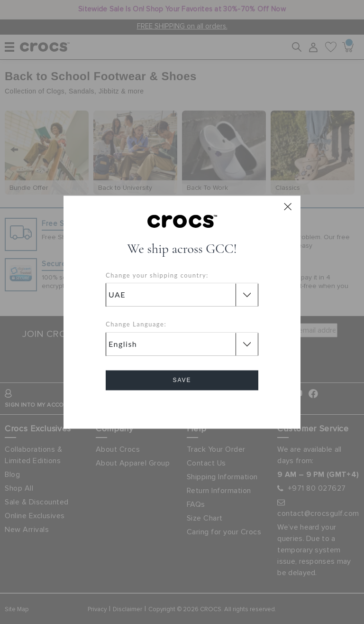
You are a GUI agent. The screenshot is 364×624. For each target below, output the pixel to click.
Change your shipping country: (157, 275)
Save (182, 380)
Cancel (182, 407)
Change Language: (136, 325)
